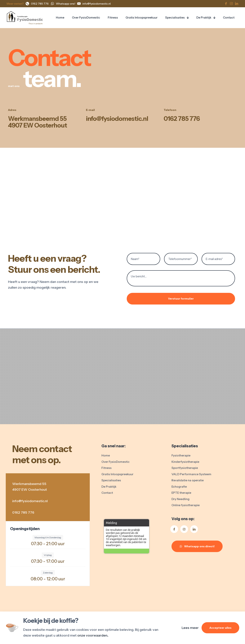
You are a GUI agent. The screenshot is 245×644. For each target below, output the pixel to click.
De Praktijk (109, 487)
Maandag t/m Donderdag (48, 537)
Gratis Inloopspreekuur (117, 474)
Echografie (179, 487)
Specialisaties (111, 480)
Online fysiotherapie (186, 505)
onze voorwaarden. (93, 635)
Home (106, 455)
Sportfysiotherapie (185, 468)
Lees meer (190, 628)
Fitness (107, 468)
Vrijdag (48, 555)
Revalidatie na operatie (188, 480)
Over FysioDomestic (116, 462)
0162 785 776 (182, 119)
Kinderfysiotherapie (185, 462)
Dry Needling (180, 499)
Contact (107, 493)
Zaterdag (48, 573)
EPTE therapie (181, 493)
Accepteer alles (220, 628)
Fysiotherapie (181, 455)
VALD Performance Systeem (191, 474)
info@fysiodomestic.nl (117, 119)
